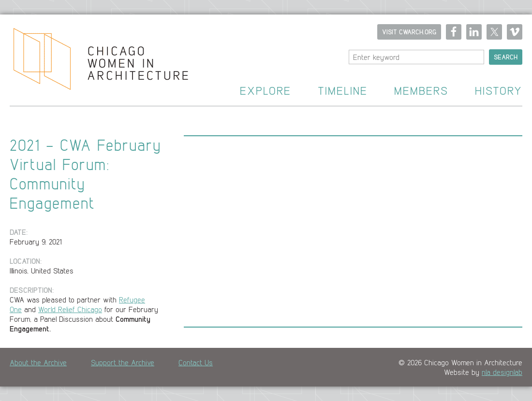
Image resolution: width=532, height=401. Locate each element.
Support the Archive (123, 362)
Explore (266, 91)
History (499, 91)
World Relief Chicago (70, 309)
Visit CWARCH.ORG (409, 32)
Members (421, 91)
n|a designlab (502, 372)
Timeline (343, 91)
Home (94, 60)
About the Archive (38, 362)
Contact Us (196, 362)
